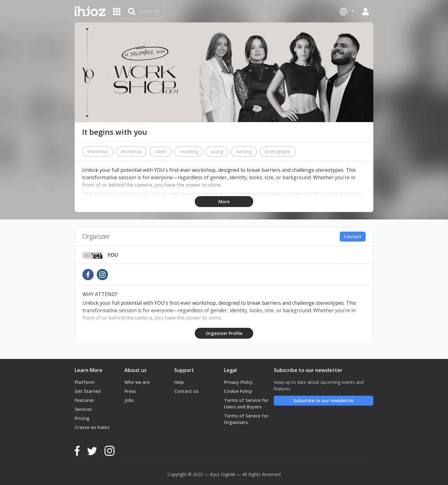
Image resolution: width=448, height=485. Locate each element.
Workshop (98, 151)
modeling (189, 151)
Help (179, 382)
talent (160, 151)
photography (278, 151)
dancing (244, 151)
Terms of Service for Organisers (246, 419)
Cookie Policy (238, 391)
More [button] (224, 202)
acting (217, 151)
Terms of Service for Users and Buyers (246, 403)
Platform (85, 382)
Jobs (129, 400)
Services (83, 409)
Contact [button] (353, 236)
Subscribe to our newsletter (324, 400)
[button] (347, 11)
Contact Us (186, 391)
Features (84, 400)
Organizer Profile (224, 333)
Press (130, 391)
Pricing (82, 418)
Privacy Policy (238, 382)
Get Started (88, 391)
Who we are (137, 382)
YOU (113, 255)
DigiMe (228, 474)
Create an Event (92, 427)
